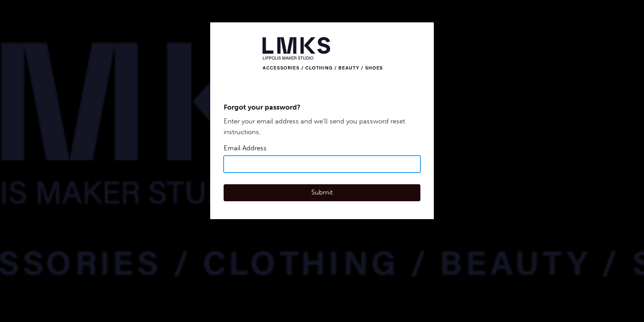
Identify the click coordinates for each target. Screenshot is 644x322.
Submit (322, 192)
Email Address (245, 148)
